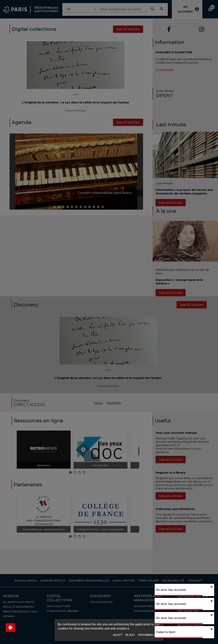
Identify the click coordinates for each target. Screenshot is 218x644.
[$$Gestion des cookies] (10, 628)
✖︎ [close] (212, 587)
